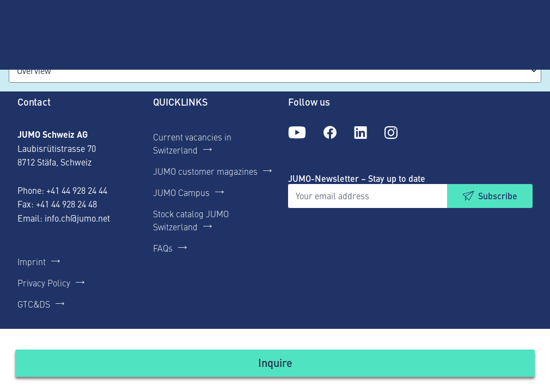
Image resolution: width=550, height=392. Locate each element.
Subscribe (498, 196)
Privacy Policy (44, 283)
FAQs (163, 248)
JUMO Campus (181, 192)
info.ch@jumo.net (77, 218)
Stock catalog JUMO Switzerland (191, 220)
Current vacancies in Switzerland (192, 143)
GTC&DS (34, 304)
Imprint (32, 261)
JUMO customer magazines (205, 171)
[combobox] (275, 71)
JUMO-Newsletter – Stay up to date (357, 178)
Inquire (275, 362)
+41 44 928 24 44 (77, 190)
